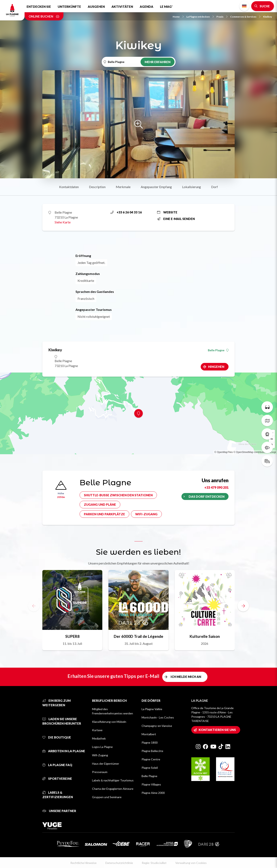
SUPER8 (72, 636)
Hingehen (216, 367)
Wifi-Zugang (146, 514)
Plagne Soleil (150, 768)
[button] (243, 606)
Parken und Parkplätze (104, 514)
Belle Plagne (218, 350)
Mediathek (99, 738)
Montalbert (149, 734)
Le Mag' (166, 7)
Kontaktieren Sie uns (217, 730)
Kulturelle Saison (205, 636)
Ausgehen (96, 7)
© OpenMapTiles (224, 452)
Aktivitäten (122, 7)
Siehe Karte (63, 222)
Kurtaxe (97, 730)
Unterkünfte (69, 7)
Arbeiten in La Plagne (64, 751)
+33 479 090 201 (216, 487)
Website (167, 212)
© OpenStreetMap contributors (250, 452)
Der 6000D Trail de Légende (138, 636)
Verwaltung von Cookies (191, 863)
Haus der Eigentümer (106, 764)
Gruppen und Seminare (107, 797)
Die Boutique (57, 737)
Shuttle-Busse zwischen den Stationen (118, 495)
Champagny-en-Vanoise (157, 726)
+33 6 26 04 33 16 (126, 212)
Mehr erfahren (158, 62)
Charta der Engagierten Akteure (113, 789)
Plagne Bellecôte (152, 751)
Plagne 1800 (150, 742)
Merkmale (123, 187)
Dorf (215, 187)
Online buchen (44, 16)
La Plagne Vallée (152, 709)
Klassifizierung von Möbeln (109, 722)
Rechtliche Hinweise (83, 863)
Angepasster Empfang (156, 187)
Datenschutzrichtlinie (119, 863)
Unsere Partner (59, 811)
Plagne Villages (151, 784)
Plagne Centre (151, 759)
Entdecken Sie (39, 7)
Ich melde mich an (186, 677)
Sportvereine (57, 779)
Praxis (222, 17)
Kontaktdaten (69, 187)
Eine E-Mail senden (176, 219)
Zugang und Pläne (100, 504)
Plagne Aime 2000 (153, 793)
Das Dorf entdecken (207, 496)
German (244, 6)
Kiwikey (267, 17)
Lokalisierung (191, 187)
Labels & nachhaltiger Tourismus (113, 780)
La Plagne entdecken (200, 17)
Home (178, 17)
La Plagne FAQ (57, 765)
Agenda (146, 7)
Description (97, 187)
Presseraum (100, 772)
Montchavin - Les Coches (158, 717)
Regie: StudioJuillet (154, 863)
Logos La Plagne (102, 747)
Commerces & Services (245, 17)
